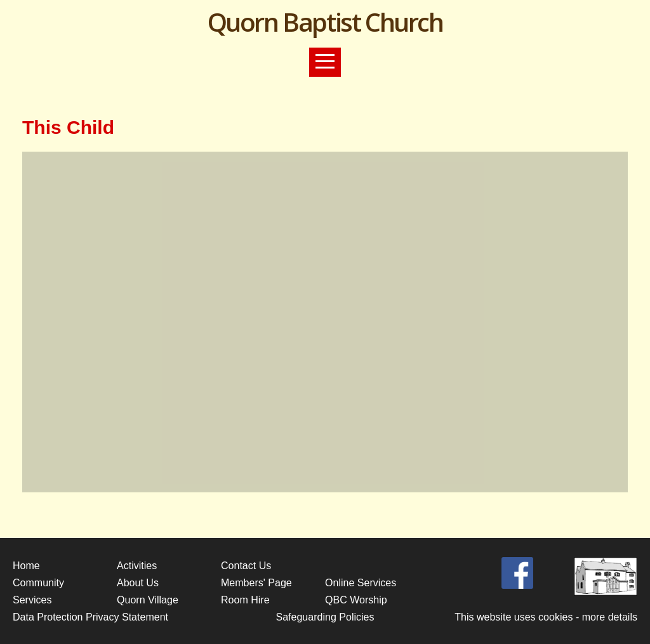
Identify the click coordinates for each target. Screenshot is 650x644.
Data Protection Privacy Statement (90, 617)
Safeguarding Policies (325, 617)
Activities (137, 565)
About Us (138, 582)
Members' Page (256, 582)
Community (38, 582)
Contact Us (246, 565)
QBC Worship (356, 600)
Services (32, 600)
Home (26, 565)
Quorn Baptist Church (325, 22)
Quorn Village (148, 600)
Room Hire (245, 600)
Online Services (361, 582)
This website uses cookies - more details (546, 617)
